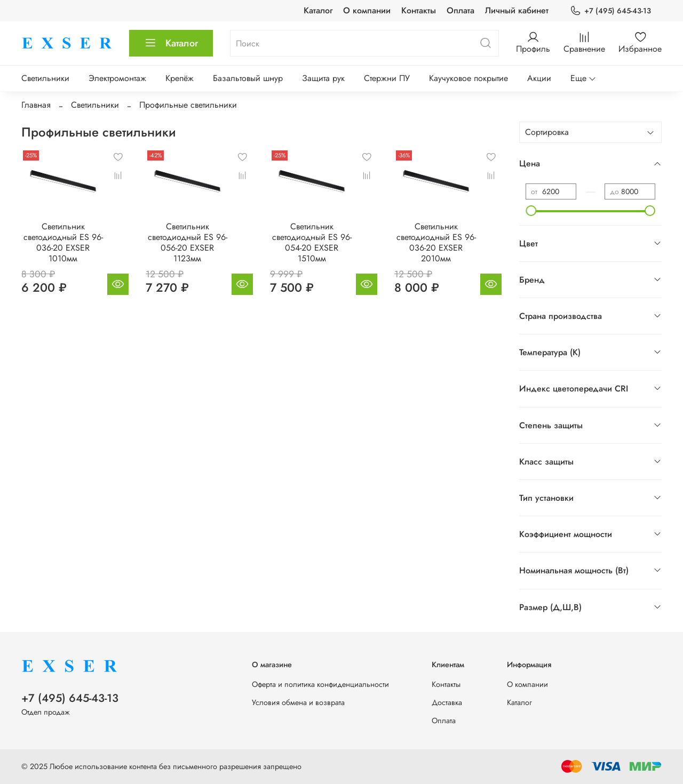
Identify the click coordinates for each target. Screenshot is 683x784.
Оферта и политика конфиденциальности (320, 684)
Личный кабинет (517, 10)
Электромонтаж (117, 78)
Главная (36, 105)
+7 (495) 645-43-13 (610, 11)
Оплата (460, 10)
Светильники (45, 78)
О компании (367, 10)
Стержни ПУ (387, 78)
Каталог (318, 10)
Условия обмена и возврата (298, 702)
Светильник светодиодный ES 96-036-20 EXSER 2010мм (436, 242)
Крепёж (180, 78)
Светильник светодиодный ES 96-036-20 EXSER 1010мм (63, 242)
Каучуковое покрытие (468, 78)
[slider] (531, 211)
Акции (539, 78)
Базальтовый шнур (248, 78)
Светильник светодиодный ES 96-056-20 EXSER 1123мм (188, 242)
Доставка (447, 702)
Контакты (419, 10)
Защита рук (323, 78)
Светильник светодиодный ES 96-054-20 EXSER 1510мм (312, 242)
